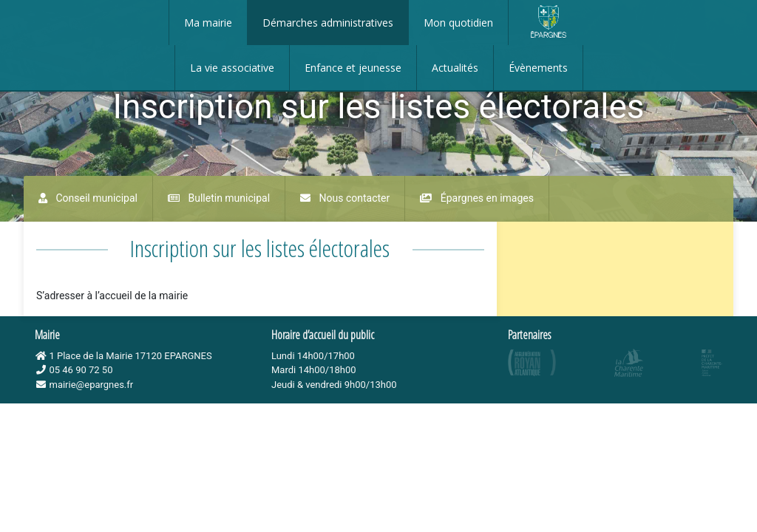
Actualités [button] (455, 68)
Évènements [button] (538, 68)
